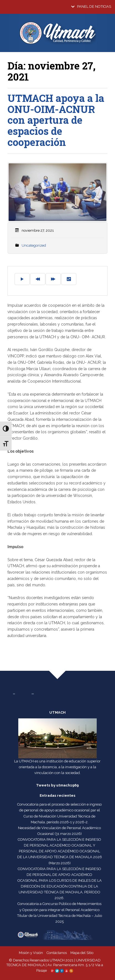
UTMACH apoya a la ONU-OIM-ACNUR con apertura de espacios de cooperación (56, 120)
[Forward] (53, 279)
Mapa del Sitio (82, 953)
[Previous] (38, 279)
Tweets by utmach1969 (57, 785)
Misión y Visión (31, 953)
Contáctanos (57, 953)
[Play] (22, 279)
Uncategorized (34, 245)
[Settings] (69, 279)
